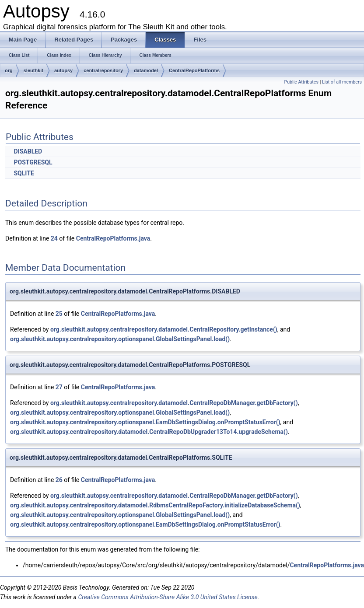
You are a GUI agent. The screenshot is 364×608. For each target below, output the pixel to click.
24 (54, 238)
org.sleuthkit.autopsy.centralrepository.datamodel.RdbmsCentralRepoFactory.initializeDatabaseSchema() (155, 505)
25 (59, 314)
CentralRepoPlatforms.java (113, 238)
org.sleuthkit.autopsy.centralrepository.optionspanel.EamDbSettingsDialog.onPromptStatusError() (145, 422)
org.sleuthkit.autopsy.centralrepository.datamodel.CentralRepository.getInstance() (164, 329)
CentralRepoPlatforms (194, 70)
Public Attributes (301, 82)
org (9, 70)
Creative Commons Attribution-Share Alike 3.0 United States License (168, 597)
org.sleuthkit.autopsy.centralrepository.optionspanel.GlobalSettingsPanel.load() (120, 339)
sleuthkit (33, 70)
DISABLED (28, 151)
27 (59, 387)
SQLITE (24, 173)
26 (59, 480)
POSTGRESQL (33, 162)
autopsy (63, 70)
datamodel (146, 70)
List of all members (342, 82)
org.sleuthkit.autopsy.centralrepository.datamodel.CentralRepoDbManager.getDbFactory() (174, 403)
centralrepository (103, 70)
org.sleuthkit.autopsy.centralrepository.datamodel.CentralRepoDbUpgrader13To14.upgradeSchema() (149, 432)
